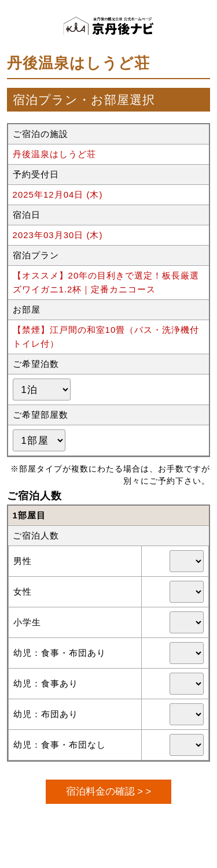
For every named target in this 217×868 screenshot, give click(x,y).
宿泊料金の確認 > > (108, 791)
